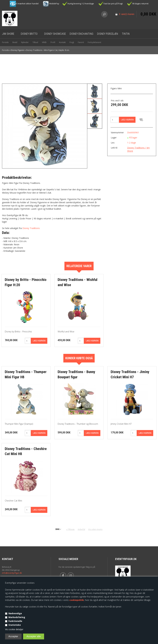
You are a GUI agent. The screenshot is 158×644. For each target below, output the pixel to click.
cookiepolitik (77, 600)
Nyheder (25, 42)
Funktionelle (15, 621)
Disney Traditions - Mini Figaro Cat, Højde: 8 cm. (48, 50)
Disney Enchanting (81, 34)
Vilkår (44, 42)
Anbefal (81, 529)
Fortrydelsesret (94, 42)
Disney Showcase (55, 34)
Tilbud (35, 42)
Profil (53, 42)
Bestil (15, 42)
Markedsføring (17, 617)
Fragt (72, 42)
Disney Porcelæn (108, 34)
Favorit (81, 42)
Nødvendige (15, 613)
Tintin (126, 34)
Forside (5, 42)
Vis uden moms (95, 529)
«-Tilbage (70, 529)
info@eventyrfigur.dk (12, 573)
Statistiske (15, 625)
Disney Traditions (31, 228)
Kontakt (62, 42)
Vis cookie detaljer (14, 629)
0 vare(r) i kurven (127, 14)
